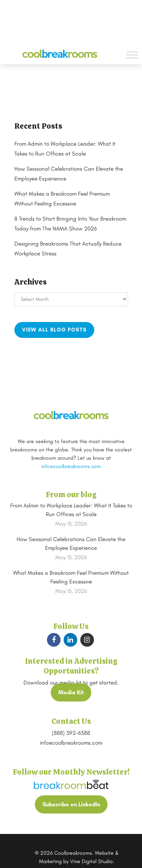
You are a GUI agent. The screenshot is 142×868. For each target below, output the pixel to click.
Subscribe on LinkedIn (71, 804)
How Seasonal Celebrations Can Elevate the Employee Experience (71, 544)
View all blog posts (54, 330)
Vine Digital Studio (91, 861)
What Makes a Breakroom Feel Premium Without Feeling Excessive (71, 577)
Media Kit (71, 692)
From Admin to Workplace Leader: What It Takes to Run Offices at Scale (71, 510)
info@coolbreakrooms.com (71, 466)
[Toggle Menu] (132, 55)
